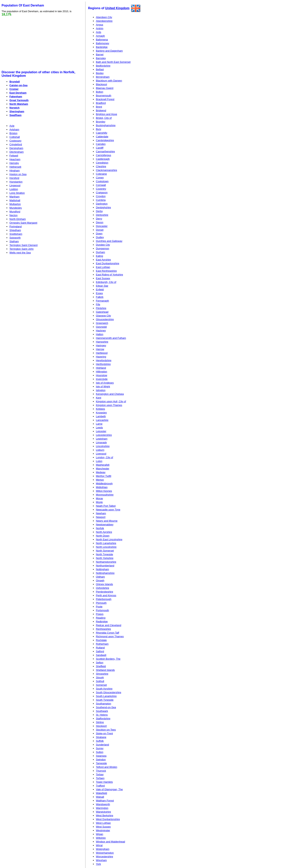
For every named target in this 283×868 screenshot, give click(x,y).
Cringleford (16, 144)
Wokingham (103, 849)
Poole (99, 607)
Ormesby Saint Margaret (23, 223)
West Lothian (103, 823)
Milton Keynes (104, 491)
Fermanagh (102, 301)
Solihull (100, 681)
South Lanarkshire (106, 696)
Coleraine (101, 174)
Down (99, 234)
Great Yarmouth (19, 100)
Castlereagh (103, 159)
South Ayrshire (104, 689)
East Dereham (18, 93)
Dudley (100, 237)
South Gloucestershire (109, 692)
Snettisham (16, 234)
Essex (99, 293)
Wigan (100, 834)
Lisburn (100, 450)
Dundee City (103, 245)
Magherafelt (103, 465)
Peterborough (104, 599)
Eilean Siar (102, 286)
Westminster (103, 830)
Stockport (101, 726)
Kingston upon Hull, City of (111, 401)
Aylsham (14, 129)
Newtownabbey (105, 525)
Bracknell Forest (105, 99)
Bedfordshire (103, 66)
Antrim (100, 28)
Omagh (100, 580)
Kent (99, 398)
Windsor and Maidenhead (110, 842)
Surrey (100, 748)
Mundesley (16, 208)
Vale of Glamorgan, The (109, 789)
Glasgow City (103, 316)
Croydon (101, 196)
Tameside (101, 763)
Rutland (100, 648)
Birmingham (103, 77)
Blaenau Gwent (105, 88)
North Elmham (18, 219)
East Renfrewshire (106, 271)
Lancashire (102, 420)
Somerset (101, 685)
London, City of (104, 457)
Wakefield (102, 793)
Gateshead (102, 312)
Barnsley (101, 58)
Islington (101, 390)
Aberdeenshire (104, 21)
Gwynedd (101, 327)
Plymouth (101, 603)
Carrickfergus (103, 155)
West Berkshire (105, 815)
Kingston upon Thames (109, 405)
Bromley (101, 122)
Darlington (102, 204)
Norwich (14, 108)
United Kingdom (117, 8)
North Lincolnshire (106, 547)
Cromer (14, 89)
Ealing (99, 256)
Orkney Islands (104, 584)
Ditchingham (17, 152)
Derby (99, 211)
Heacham (15, 159)
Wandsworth (103, 804)
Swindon (101, 760)
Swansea (101, 756)
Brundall (15, 82)
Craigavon (102, 193)
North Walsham (19, 104)
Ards (99, 32)
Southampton (103, 704)
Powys (100, 614)
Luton (99, 461)
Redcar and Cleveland (109, 625)
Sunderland (102, 745)
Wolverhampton (105, 853)
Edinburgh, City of (106, 282)
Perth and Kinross (106, 595)
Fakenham (16, 96)
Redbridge (102, 622)
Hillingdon (102, 372)
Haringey (101, 345)
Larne (99, 424)
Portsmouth (102, 610)
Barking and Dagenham (109, 51)
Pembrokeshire (104, 592)
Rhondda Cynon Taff (108, 633)
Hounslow (102, 375)
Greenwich (102, 323)
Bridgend (101, 110)
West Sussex (103, 827)
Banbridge (102, 47)
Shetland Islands (105, 670)
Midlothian (102, 487)
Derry (99, 219)
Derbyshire (102, 215)
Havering (101, 357)
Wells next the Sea (20, 253)
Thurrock (101, 771)
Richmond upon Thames (110, 636)
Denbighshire (103, 207)
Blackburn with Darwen (109, 81)
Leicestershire (104, 435)
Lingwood (15, 185)
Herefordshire (104, 360)
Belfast (100, 69)
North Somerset (105, 551)
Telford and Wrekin (107, 767)
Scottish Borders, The (108, 659)
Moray (99, 498)
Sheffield (101, 666)
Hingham (15, 171)
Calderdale (102, 137)
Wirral (99, 845)
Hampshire (102, 342)
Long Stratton (17, 193)
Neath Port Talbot (106, 506)
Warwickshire (103, 812)
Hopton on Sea (18, 174)
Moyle (99, 502)
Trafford (100, 786)
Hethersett (15, 167)
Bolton (100, 92)
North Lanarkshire (106, 543)
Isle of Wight (103, 386)
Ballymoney (102, 43)
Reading (101, 618)
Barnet (100, 54)
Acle (12, 126)
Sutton (100, 752)
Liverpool (101, 454)
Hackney (101, 331)
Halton (100, 334)
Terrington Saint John (22, 249)
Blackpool (101, 84)
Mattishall (15, 200)
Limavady (101, 442)
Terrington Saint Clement (23, 245)
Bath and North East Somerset (113, 62)
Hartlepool (102, 353)
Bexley (100, 73)
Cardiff (100, 148)
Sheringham (17, 111)
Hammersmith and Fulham (111, 338)
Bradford (101, 103)
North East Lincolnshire (109, 539)
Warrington (102, 808)
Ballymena (102, 40)
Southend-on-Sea (106, 707)
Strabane (101, 737)
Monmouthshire (105, 495)
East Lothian (103, 267)
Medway (101, 472)
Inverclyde (102, 379)
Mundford (15, 212)
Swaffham (15, 115)
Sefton (100, 663)
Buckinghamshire (106, 125)
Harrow (100, 349)
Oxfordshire (102, 588)
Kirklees (100, 409)
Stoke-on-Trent (104, 733)
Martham (14, 197)
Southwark (102, 711)
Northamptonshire (106, 562)
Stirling (100, 722)
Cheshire (101, 166)
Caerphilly (102, 133)
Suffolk (100, 741)
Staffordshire (103, 718)
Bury (99, 129)
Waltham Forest (105, 801)
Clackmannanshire (107, 170)
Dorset (100, 230)
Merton (100, 480)
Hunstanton (16, 182)
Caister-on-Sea (18, 85)
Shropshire (102, 674)
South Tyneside (105, 700)
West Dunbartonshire (108, 819)
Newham (101, 513)
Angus (100, 25)
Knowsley (101, 413)
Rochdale (101, 640)
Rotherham (102, 644)
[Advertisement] (32, 43)
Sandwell (101, 655)
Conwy (100, 178)
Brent (99, 107)
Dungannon (102, 248)
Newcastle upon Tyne (108, 510)
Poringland (16, 226)
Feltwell (14, 156)
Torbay (100, 774)
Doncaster (102, 226)
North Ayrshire (104, 532)
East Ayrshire (103, 260)
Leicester (101, 431)
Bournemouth (104, 96)
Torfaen (100, 778)
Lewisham (102, 439)
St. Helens (102, 715)
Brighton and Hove (107, 114)
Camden (101, 144)
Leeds (99, 428)
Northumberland (105, 566)
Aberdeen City (104, 17)
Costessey (15, 141)
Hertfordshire (103, 364)
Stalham (14, 241)
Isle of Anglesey (105, 383)
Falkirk (100, 297)
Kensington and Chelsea (110, 394)
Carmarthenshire (105, 151)
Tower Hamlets (104, 782)
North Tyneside (104, 554)
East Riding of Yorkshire (109, 275)
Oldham (100, 577)
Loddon (14, 189)
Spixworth (15, 238)
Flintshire (101, 308)
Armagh (100, 36)
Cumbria (101, 200)
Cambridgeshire (105, 140)
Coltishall (15, 137)
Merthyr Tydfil (104, 476)
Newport (101, 517)
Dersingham (16, 148)
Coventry (101, 189)
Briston (13, 133)
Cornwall (101, 185)
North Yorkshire (105, 558)
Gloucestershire (105, 319)
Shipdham (15, 230)
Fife (98, 304)
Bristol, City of (104, 118)
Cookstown (102, 181)
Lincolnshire (103, 446)
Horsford (14, 178)
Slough (100, 677)
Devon (100, 222)
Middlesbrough (104, 483)
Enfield (100, 289)
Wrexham (101, 860)
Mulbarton (15, 204)
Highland (101, 368)
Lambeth (101, 416)
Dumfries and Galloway (109, 241)
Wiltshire (101, 838)
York (98, 864)
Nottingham (102, 569)
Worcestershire (104, 857)
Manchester (103, 469)
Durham (100, 252)
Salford (100, 651)
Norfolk (100, 528)
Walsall (100, 797)
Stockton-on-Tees (106, 730)
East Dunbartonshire (108, 263)
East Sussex (103, 278)
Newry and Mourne (107, 521)
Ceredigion (102, 163)
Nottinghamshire (105, 573)
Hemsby (14, 163)
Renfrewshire (103, 629)
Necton (13, 215)
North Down (103, 536)
